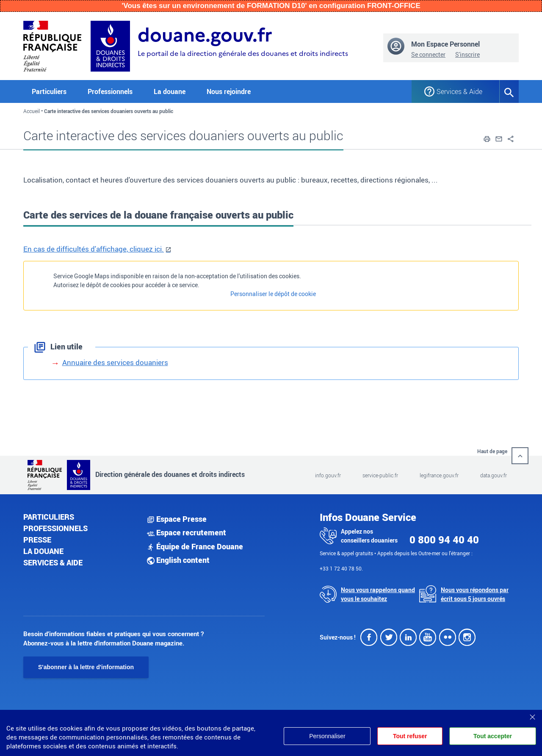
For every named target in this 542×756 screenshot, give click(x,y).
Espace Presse (177, 519)
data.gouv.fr (494, 475)
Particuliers (49, 517)
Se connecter (428, 54)
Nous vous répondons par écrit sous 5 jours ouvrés (475, 594)
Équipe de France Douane (195, 546)
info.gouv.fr (328, 475)
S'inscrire (467, 54)
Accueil (32, 111)
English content (178, 560)
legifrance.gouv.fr (439, 475)
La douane (43, 551)
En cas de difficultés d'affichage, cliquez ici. (94, 249)
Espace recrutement (187, 532)
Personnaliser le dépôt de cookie (273, 294)
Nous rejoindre (229, 91)
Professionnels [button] (110, 91)
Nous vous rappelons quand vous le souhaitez (378, 594)
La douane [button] (170, 91)
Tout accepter (493, 736)
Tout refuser (409, 736)
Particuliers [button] (49, 91)
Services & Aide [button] (459, 91)
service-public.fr (380, 475)
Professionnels (55, 528)
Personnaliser (325, 736)
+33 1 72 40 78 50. (341, 568)
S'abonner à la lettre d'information (86, 667)
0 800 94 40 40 (444, 540)
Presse (37, 540)
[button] (487, 138)
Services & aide (53, 562)
